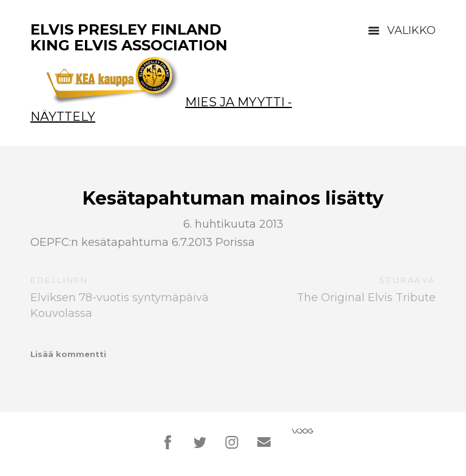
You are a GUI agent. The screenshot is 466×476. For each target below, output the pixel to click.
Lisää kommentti (68, 354)
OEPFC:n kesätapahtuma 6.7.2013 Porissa (143, 242)
